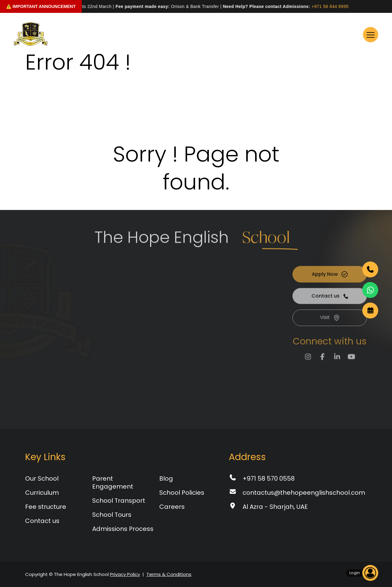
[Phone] (370, 269)
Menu (361, 35)
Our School (42, 478)
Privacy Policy (125, 574)
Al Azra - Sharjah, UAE (268, 507)
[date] (370, 311)
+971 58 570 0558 (262, 478)
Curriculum (42, 493)
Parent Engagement (113, 482)
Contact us (42, 521)
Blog (166, 478)
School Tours (112, 515)
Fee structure (46, 507)
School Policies (182, 493)
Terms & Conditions (169, 574)
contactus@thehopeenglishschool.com (297, 493)
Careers (172, 507)
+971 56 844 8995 (332, 6)
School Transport (119, 501)
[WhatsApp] (370, 290)
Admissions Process (123, 529)
